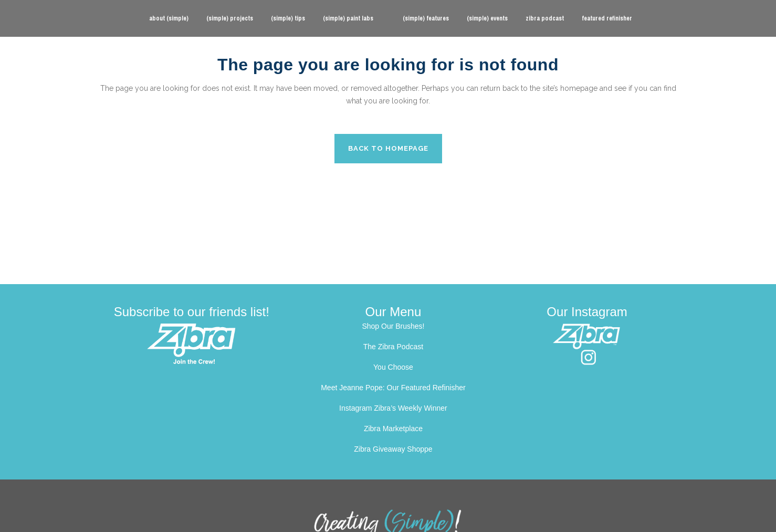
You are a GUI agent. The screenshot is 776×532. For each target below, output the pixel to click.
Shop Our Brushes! (393, 326)
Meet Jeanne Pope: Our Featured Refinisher (393, 388)
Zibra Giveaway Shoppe (393, 449)
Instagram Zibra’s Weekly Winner (393, 408)
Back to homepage (388, 148)
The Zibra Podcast (393, 347)
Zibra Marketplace (393, 429)
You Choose (393, 367)
